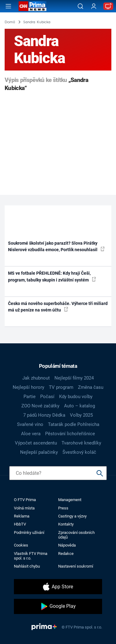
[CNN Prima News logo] (32, 6)
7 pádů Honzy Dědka (44, 415)
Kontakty (66, 524)
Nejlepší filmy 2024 (74, 378)
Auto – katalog (79, 406)
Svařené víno (30, 424)
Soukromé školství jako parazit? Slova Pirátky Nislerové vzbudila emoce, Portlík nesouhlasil (56, 246)
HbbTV (20, 524)
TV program (61, 387)
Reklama (22, 516)
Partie (30, 397)
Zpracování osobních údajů (76, 535)
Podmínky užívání (29, 532)
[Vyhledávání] (80, 6)
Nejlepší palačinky (39, 452)
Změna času (91, 387)
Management (70, 500)
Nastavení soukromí (76, 566)
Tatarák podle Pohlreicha (74, 424)
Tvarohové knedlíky (81, 443)
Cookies (21, 545)
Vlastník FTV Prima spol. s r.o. (31, 556)
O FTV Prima (25, 500)
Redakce (66, 554)
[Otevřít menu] (8, 6)
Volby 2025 (81, 415)
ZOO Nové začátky (40, 406)
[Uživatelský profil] (94, 6)
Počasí (47, 397)
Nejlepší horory (28, 387)
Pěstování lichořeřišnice (70, 434)
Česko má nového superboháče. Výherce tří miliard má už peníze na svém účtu (58, 307)
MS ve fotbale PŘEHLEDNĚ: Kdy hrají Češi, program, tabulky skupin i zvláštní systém (52, 276)
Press (63, 508)
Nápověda (67, 545)
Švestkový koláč (79, 452)
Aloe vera (31, 434)
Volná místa (24, 508)
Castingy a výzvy (72, 516)
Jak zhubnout (36, 378)
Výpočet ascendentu (36, 443)
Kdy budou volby (76, 397)
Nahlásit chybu (27, 566)
